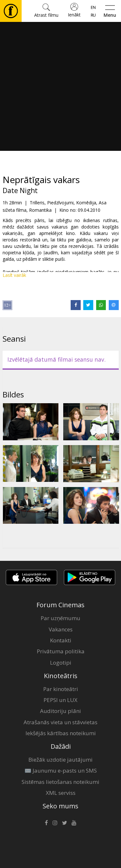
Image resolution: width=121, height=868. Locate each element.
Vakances (61, 629)
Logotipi (61, 663)
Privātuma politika (61, 651)
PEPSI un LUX (60, 700)
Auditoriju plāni (60, 711)
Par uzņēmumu (60, 618)
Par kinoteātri (61, 689)
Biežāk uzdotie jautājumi (60, 760)
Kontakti (61, 640)
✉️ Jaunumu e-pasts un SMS (61, 770)
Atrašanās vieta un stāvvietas (60, 722)
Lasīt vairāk (14, 275)
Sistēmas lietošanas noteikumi (60, 782)
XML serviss (61, 793)
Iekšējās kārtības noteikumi (61, 733)
